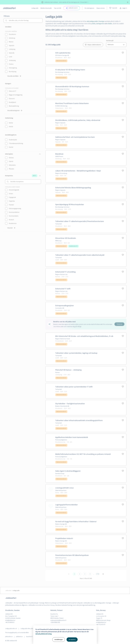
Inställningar (59, 640)
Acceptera (72, 640)
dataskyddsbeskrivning (44, 634)
